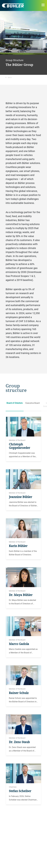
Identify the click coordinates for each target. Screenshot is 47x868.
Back (9, 77)
